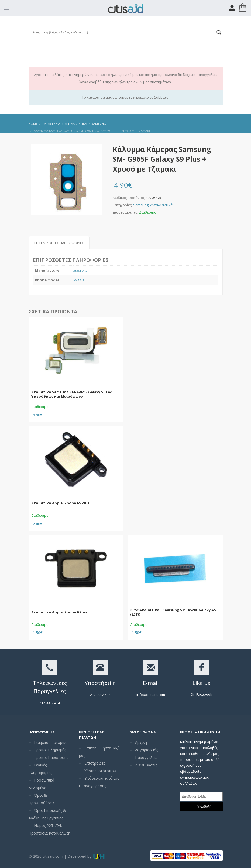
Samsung (141, 205)
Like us (201, 683)
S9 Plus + (80, 280)
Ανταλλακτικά (161, 205)
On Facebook (201, 694)
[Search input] (123, 32)
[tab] (59, 243)
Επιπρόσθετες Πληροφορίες (59, 243)
